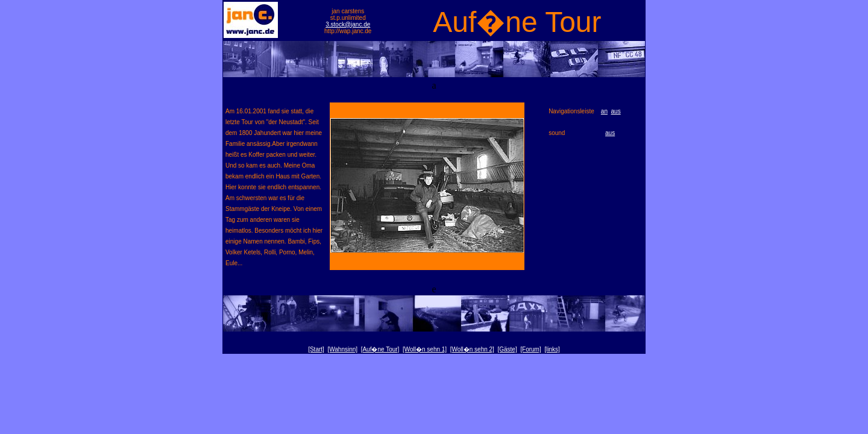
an (604, 111)
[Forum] (530, 349)
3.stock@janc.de (348, 24)
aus (616, 111)
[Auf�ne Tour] (380, 349)
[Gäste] (507, 349)
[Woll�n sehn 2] (472, 349)
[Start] (316, 349)
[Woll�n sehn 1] (425, 349)
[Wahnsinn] (342, 349)
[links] (552, 349)
